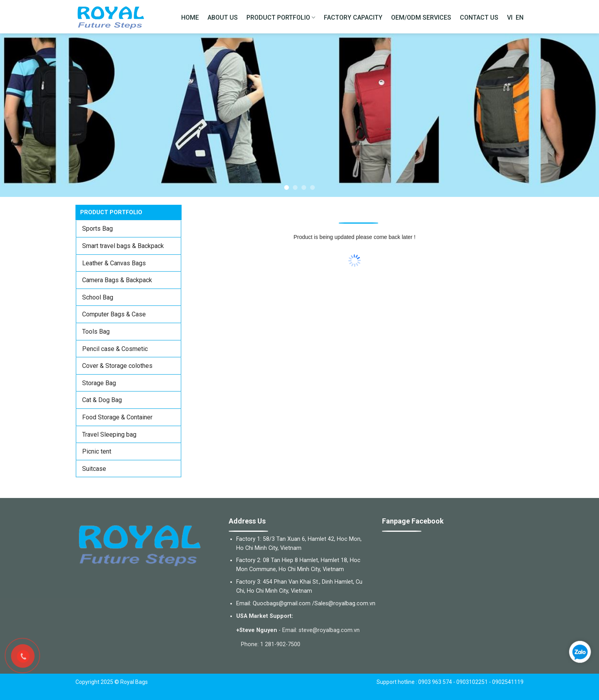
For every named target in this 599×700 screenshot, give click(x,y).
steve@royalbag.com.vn (329, 630)
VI (510, 17)
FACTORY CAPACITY (353, 17)
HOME (190, 17)
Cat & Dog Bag (102, 400)
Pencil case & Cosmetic (115, 349)
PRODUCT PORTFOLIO (281, 18)
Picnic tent (97, 451)
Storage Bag (99, 383)
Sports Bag (97, 229)
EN (520, 17)
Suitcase (94, 469)
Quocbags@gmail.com (282, 604)
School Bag (98, 297)
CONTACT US (479, 17)
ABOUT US (223, 17)
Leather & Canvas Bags (114, 263)
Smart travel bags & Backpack (123, 246)
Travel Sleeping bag (109, 435)
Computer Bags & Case (114, 314)
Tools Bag (96, 332)
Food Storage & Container (117, 417)
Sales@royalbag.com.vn (345, 604)
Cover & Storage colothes (117, 366)
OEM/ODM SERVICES (421, 17)
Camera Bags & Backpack (117, 280)
